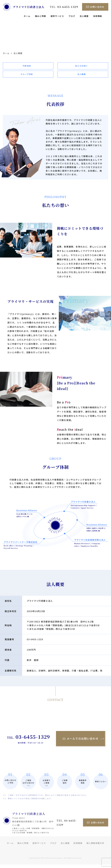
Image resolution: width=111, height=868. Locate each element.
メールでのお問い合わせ (81, 742)
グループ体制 (27, 77)
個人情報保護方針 (95, 847)
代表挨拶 (27, 67)
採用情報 (98, 16)
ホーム (27, 16)
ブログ (72, 16)
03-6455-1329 (35, 643)
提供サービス (57, 16)
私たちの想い (82, 67)
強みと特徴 (41, 16)
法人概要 (84, 16)
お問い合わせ (95, 7)
